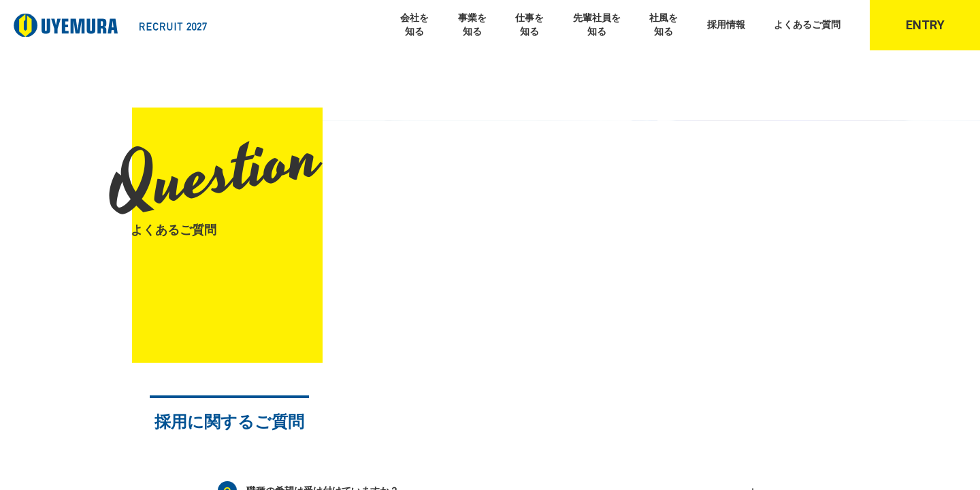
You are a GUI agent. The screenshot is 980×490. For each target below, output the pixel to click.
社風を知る (664, 24)
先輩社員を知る (597, 24)
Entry (925, 25)
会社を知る (414, 24)
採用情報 (726, 24)
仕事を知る (529, 24)
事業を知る (472, 24)
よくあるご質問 (807, 24)
